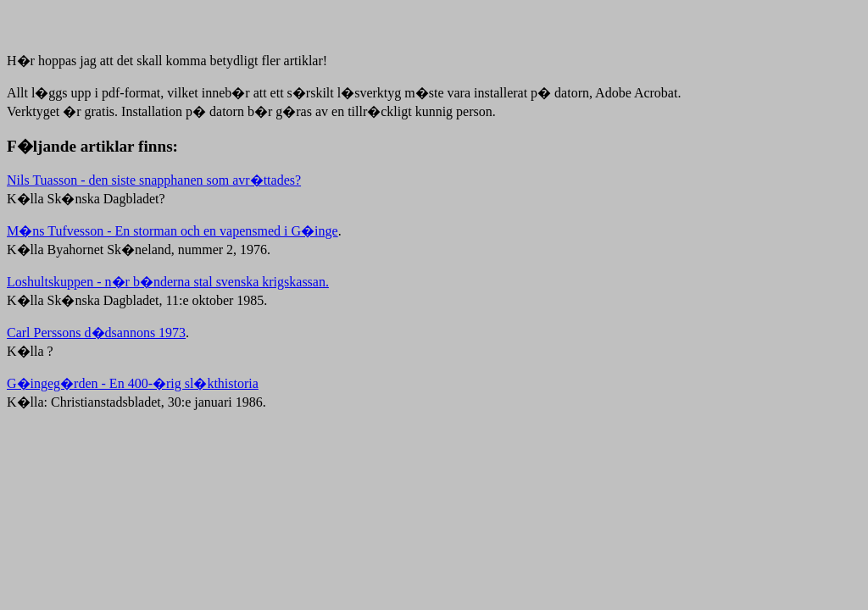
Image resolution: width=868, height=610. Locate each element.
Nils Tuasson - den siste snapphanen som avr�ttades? (154, 180)
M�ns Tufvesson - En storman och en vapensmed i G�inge (172, 231)
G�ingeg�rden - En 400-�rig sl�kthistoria (133, 383)
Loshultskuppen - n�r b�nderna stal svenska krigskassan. (168, 282)
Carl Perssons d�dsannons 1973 (96, 333)
